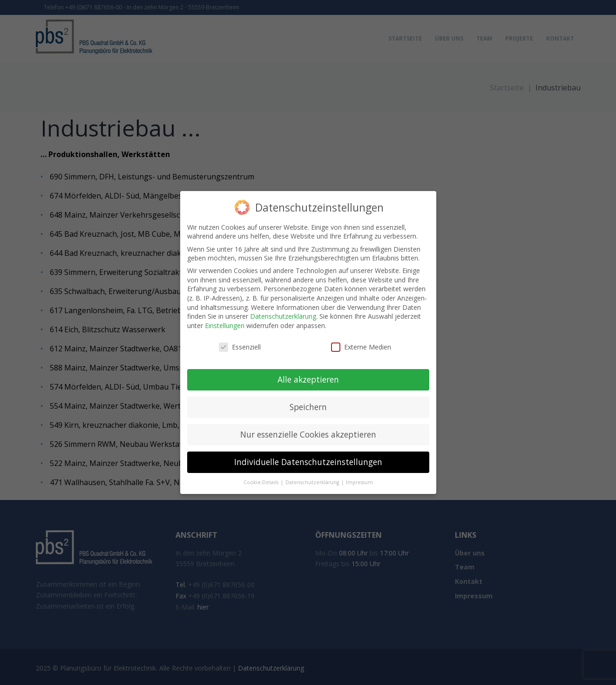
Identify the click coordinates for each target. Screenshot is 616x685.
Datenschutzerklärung (283, 316)
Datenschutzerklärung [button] (313, 482)
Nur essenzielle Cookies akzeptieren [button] (308, 434)
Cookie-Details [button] (262, 482)
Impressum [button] (359, 482)
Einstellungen (225, 325)
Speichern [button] (308, 407)
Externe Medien (361, 347)
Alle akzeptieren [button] (308, 379)
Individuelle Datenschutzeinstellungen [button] (308, 462)
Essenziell (240, 347)
